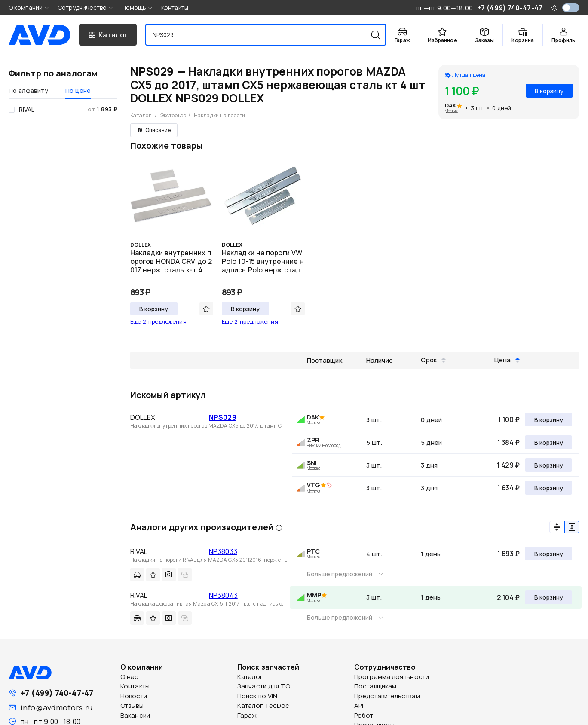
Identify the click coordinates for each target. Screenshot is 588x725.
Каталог (141, 115)
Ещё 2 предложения (158, 321)
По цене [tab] (78, 90)
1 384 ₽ (508, 442)
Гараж (247, 715)
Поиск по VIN (257, 696)
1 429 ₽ (508, 465)
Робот (364, 715)
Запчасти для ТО (264, 686)
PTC (313, 551)
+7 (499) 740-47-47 (57, 693)
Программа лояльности (392, 677)
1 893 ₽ (508, 554)
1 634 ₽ (508, 488)
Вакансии (135, 715)
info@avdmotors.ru (57, 707)
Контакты (175, 8)
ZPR (313, 440)
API (359, 705)
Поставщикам (375, 686)
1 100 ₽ (509, 419)
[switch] (571, 8)
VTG (314, 485)
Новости (134, 696)
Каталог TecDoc (263, 705)
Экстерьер (173, 115)
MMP (314, 595)
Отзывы (132, 705)
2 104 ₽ (508, 597)
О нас (130, 677)
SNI (312, 463)
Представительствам (387, 696)
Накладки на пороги (219, 115)
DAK (451, 105)
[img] (329, 486)
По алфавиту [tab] (28, 90)
